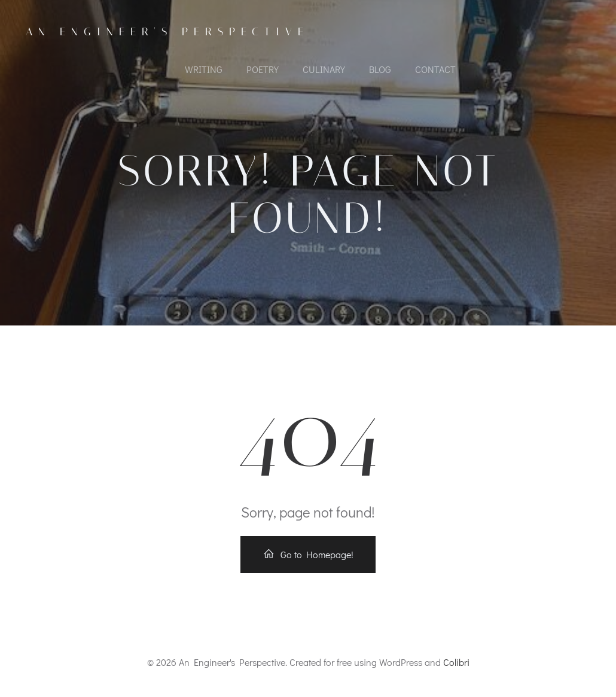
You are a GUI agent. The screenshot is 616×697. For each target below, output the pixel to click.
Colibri (456, 662)
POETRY (263, 69)
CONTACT (435, 69)
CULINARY (324, 69)
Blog (380, 69)
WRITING (204, 69)
